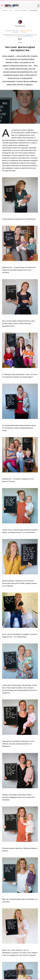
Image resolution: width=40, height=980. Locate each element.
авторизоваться (29, 36)
